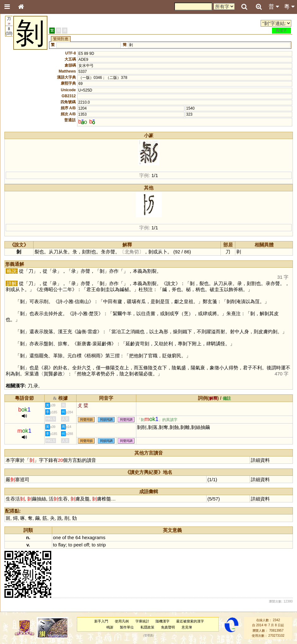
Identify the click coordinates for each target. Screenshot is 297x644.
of (64, 537)
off (86, 545)
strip (101, 545)
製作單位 (127, 627)
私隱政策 (147, 627)
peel (78, 545)
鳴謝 (110, 627)
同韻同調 (106, 420)
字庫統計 (142, 621)
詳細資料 (260, 460)
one (57, 537)
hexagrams (94, 537)
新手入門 (101, 621)
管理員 (148, 636)
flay (62, 545)
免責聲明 (168, 627)
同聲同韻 (86, 420)
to (55, 545)
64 (78, 537)
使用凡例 (122, 621)
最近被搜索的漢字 (190, 621)
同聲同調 (126, 420)
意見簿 (187, 627)
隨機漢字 (163, 621)
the (71, 537)
